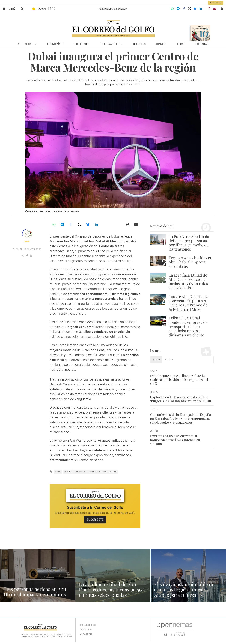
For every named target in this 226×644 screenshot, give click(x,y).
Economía (54, 44)
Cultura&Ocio (110, 44)
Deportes (139, 44)
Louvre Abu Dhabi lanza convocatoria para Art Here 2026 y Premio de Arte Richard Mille (189, 303)
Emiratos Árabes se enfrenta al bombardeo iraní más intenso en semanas (182, 438)
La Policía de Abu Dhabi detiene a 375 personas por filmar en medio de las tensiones (189, 243)
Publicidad (86, 630)
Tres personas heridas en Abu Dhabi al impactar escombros (190, 262)
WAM (27, 241)
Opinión (161, 44)
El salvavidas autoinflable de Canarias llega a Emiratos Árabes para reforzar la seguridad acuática (185, 592)
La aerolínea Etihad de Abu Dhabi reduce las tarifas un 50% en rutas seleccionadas (188, 281)
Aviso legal (86, 634)
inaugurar (80, 472)
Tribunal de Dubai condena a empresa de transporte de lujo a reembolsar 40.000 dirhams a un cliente (188, 326)
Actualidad (26, 44)
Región (68, 472)
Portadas (202, 44)
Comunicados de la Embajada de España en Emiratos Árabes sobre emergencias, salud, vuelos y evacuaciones (180, 418)
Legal (181, 44)
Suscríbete (216, 2)
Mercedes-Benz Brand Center (103, 472)
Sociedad (81, 44)
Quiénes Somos (88, 625)
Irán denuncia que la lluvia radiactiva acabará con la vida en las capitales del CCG (179, 379)
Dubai (58, 472)
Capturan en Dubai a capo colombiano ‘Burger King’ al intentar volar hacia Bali (180, 399)
